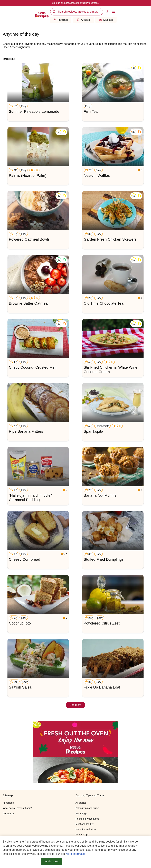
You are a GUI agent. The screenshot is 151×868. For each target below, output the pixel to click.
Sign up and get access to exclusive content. (75, 3)
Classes (106, 20)
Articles (83, 20)
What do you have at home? (18, 808)
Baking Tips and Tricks (87, 808)
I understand (51, 861)
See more (75, 705)
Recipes (61, 20)
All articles (81, 803)
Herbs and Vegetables (87, 819)
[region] (75, 852)
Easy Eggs (81, 813)
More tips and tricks (86, 829)
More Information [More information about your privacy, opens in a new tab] (76, 854)
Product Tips (82, 835)
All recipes (8, 803)
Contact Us (9, 813)
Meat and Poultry (84, 824)
